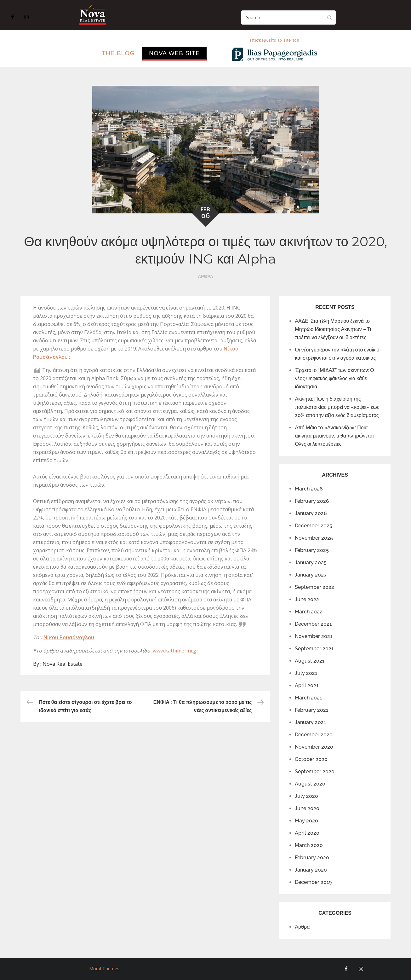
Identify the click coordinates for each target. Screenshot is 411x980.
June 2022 (307, 599)
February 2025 (312, 550)
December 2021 (313, 624)
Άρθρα (205, 276)
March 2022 (309, 612)
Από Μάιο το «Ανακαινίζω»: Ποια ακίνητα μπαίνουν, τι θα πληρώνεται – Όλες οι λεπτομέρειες (336, 436)
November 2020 (314, 747)
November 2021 (314, 636)
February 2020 (312, 858)
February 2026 (312, 501)
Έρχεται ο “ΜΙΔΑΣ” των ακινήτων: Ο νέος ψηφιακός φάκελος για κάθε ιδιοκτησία (334, 378)
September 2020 (315, 771)
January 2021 (310, 722)
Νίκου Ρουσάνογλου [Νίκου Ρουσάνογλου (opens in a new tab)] (69, 637)
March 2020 (309, 845)
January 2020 (311, 870)
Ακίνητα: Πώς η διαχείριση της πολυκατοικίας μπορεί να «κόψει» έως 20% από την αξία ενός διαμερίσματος (337, 407)
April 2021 (307, 685)
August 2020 (310, 784)
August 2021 (310, 661)
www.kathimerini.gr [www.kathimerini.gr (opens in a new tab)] (176, 651)
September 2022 (314, 587)
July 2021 (306, 673)
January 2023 (311, 575)
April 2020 (307, 833)
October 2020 (311, 759)
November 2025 (314, 538)
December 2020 (314, 735)
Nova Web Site (174, 53)
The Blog (118, 53)
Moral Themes (104, 968)
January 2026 (311, 513)
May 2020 (306, 821)
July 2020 (306, 796)
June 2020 (307, 808)
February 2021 (311, 710)
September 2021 (314, 649)
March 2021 (308, 698)
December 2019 (313, 882)
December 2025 (314, 526)
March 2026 (309, 489)
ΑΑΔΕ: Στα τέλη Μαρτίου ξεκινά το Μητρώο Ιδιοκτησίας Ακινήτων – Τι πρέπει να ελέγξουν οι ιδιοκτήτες (333, 329)
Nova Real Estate (63, 664)
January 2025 (311, 562)
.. (216, 53)
